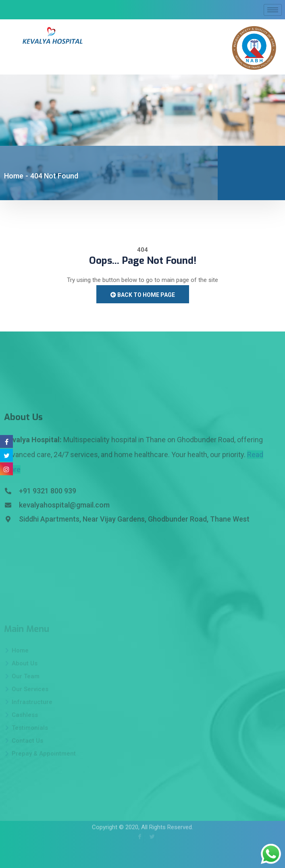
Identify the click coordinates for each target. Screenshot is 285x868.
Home (14, 176)
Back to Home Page (143, 295)
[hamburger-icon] (273, 10)
